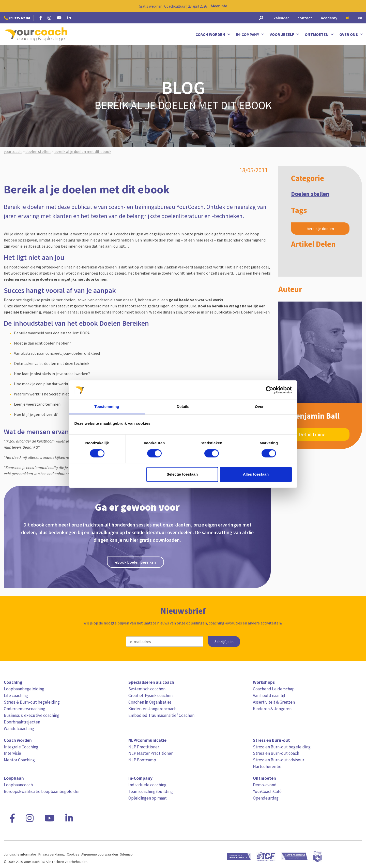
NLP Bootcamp (142, 760)
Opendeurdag (266, 798)
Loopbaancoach (18, 785)
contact (305, 18)
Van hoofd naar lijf (269, 695)
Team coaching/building (151, 791)
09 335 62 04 (17, 18)
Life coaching (16, 695)
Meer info (219, 6)
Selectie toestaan (182, 474)
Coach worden (213, 34)
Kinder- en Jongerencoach (152, 709)
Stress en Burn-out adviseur (279, 760)
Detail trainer (313, 434)
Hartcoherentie (267, 766)
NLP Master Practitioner (150, 753)
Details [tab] (183, 407)
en (360, 18)
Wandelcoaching (19, 729)
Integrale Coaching (21, 747)
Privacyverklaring (51, 854)
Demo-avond (265, 785)
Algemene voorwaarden (100, 854)
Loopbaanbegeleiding (24, 689)
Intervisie (12, 753)
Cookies (73, 854)
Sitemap (126, 854)
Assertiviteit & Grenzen (274, 702)
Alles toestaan (256, 474)
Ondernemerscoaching (25, 709)
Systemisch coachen (147, 689)
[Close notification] (358, 6)
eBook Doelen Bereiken (135, 562)
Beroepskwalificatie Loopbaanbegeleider (42, 791)
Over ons (351, 34)
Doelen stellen (310, 194)
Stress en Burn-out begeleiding (282, 747)
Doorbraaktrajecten (22, 722)
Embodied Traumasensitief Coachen (161, 715)
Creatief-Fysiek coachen (150, 695)
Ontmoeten (319, 34)
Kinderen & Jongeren (272, 709)
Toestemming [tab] (107, 407)
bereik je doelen (320, 229)
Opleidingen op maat (148, 798)
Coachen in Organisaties (150, 702)
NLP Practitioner (144, 747)
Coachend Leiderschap (274, 689)
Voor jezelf (285, 34)
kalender (281, 18)
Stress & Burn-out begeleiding (32, 702)
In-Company (250, 34)
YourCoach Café (267, 791)
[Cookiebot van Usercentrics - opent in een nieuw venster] (270, 390)
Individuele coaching (147, 785)
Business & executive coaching (32, 715)
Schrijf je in (224, 642)
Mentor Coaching (19, 760)
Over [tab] (259, 407)
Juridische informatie (20, 854)
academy (329, 18)
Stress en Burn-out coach (276, 753)
